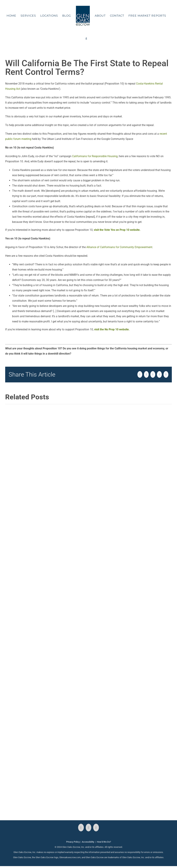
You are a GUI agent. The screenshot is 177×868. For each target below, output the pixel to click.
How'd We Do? (104, 842)
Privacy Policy (73, 842)
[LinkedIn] (96, 828)
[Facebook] (81, 828)
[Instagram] (89, 828)
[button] (86, 39)
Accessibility (88, 842)
